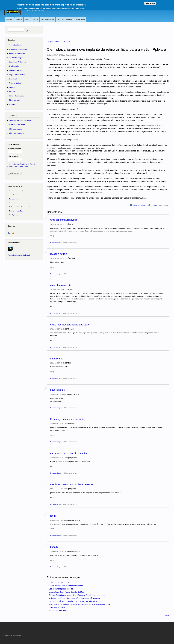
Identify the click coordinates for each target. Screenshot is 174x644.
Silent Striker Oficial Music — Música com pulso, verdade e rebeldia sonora (79, 604)
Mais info (83, 7)
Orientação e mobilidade (18, 49)
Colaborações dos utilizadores (20, 120)
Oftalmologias (14, 66)
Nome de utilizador (15, 149)
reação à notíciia (59, 254)
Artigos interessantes (17, 53)
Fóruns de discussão (17, 96)
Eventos (19, 19)
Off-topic (12, 104)
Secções (11, 40)
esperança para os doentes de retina (69, 453)
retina (53, 516)
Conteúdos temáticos (17, 125)
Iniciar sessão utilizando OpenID (24, 164)
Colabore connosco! (16, 191)
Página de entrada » (56, 41)
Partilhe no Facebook (138, 205)
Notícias (9, 19)
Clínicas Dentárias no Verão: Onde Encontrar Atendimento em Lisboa (77, 595)
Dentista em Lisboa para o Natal (62, 583)
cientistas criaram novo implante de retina (72, 484)
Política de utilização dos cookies (20, 207)
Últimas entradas (48, 19)
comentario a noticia (61, 285)
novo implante (57, 390)
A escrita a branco (16, 45)
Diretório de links (15, 70)
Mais (167, 616)
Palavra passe (13, 156)
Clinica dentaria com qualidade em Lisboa (66, 586)
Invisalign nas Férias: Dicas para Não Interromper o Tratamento (75, 598)
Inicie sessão (55, 243)
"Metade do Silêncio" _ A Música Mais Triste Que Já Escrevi (73, 601)
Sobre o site (80, 19)
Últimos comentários (65, 19)
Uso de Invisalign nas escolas (61, 589)
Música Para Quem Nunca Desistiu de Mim (66, 592)
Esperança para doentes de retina (68, 419)
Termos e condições (16, 211)
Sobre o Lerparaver (16, 203)
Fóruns (35, 19)
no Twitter (153, 205)
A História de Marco (57, 608)
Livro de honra (14, 195)
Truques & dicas (15, 83)
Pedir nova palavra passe (19, 167)
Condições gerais (15, 215)
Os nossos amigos (16, 58)
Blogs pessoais (15, 100)
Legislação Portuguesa (18, 62)
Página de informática (17, 75)
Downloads (13, 79)
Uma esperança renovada (64, 220)
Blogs (27, 19)
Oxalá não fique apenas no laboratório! (70, 325)
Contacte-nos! (14, 199)
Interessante (57, 359)
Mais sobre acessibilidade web (19, 255)
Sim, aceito (150, 2)
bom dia (54, 547)
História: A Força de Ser (58, 611)
